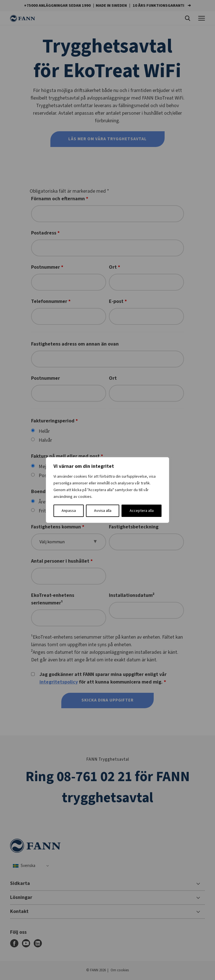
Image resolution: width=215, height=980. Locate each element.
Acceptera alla (142, 511)
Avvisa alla (103, 511)
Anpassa (69, 511)
